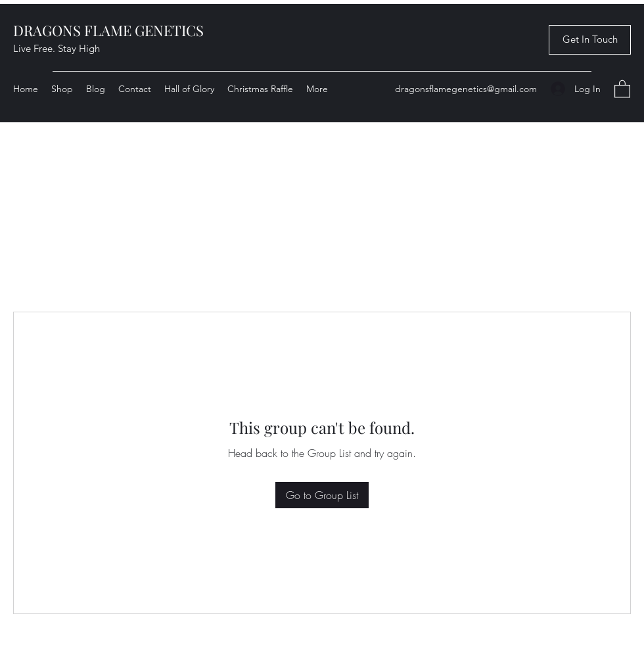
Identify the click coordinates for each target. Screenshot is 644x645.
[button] (590, 40)
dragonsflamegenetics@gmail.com (466, 89)
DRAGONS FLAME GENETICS (108, 30)
